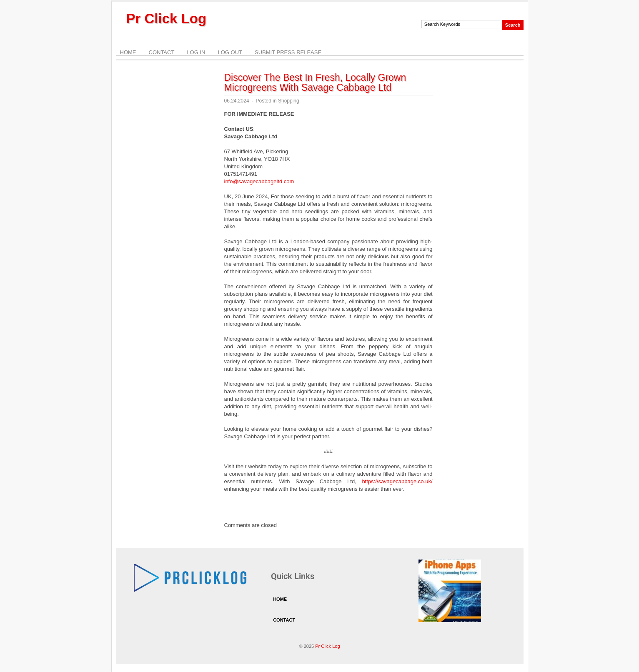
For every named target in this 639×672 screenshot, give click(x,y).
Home (128, 52)
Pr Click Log (167, 19)
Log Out (230, 52)
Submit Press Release (288, 52)
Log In (196, 52)
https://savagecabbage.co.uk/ (397, 481)
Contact (162, 52)
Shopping (289, 101)
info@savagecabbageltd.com (259, 181)
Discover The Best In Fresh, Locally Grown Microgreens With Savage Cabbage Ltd (315, 82)
